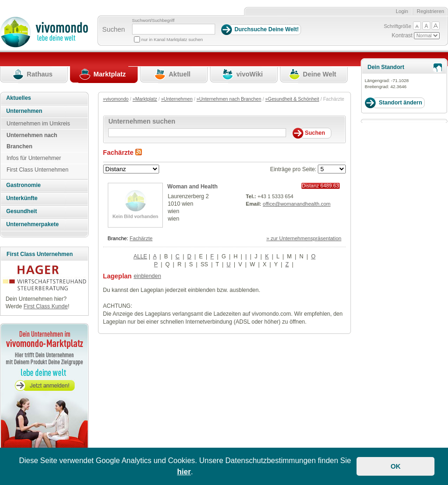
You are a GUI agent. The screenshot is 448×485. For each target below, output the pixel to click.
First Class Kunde (45, 306)
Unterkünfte (22, 198)
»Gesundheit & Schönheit (292, 99)
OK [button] (396, 466)
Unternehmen (24, 111)
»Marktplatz (145, 99)
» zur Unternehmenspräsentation (304, 238)
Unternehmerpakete (32, 224)
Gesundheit (21, 211)
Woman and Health (193, 187)
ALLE (140, 256)
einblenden (147, 276)
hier (184, 472)
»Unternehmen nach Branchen (229, 99)
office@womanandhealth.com (297, 204)
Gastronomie (23, 185)
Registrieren (430, 11)
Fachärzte (141, 238)
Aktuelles (18, 98)
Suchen (114, 29)
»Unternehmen (177, 99)
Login (402, 11)
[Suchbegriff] (174, 29)
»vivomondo (116, 99)
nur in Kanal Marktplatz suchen (172, 39)
